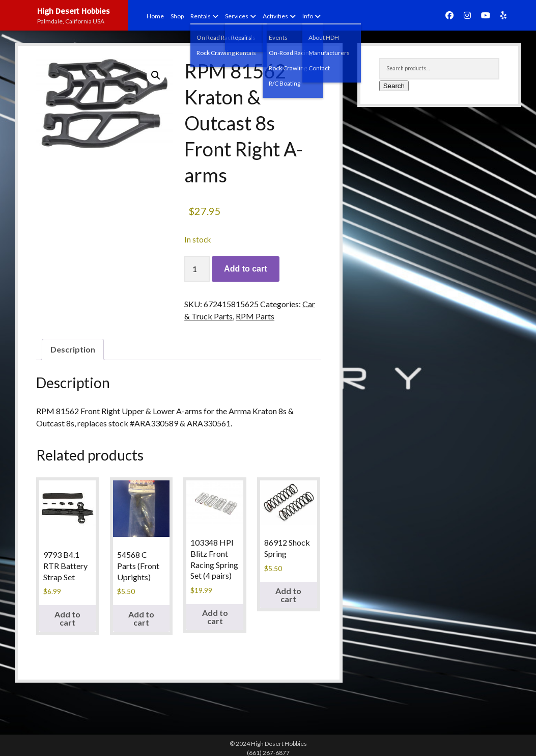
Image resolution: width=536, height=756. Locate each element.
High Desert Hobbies (74, 11)
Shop (177, 16)
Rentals (201, 16)
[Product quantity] (197, 269)
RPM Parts (255, 316)
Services (237, 16)
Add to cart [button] (67, 618)
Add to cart (245, 269)
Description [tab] (73, 349)
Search (394, 86)
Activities (275, 16)
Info (308, 16)
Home (155, 16)
